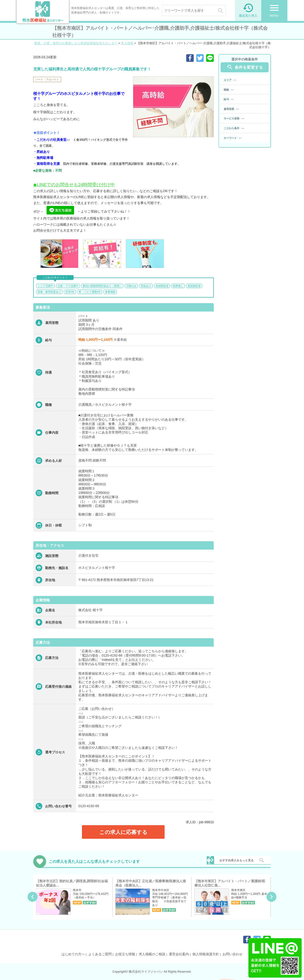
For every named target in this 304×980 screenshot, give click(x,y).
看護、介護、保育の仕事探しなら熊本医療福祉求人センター (76, 43)
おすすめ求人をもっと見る (237, 860)
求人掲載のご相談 (152, 954)
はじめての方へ (73, 954)
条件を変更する (245, 67)
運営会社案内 (179, 954)
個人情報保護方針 (206, 954)
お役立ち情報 (125, 954)
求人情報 (127, 43)
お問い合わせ (233, 954)
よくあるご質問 (100, 954)
